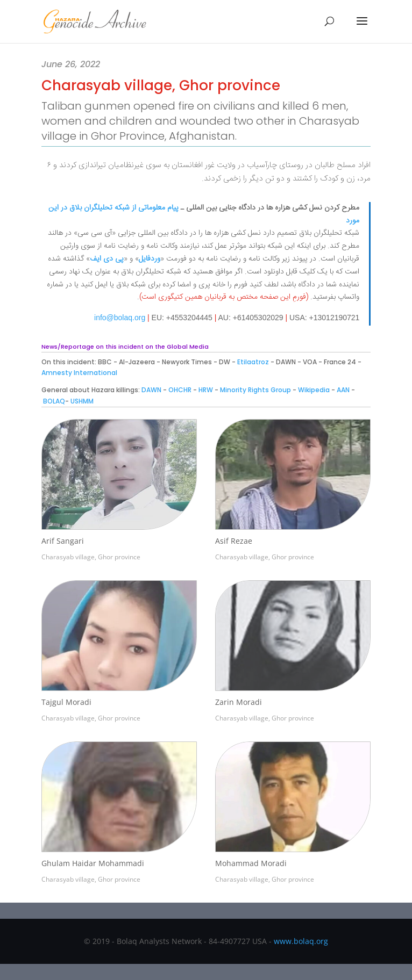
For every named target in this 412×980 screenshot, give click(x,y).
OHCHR (180, 390)
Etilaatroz (253, 362)
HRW (206, 390)
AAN (343, 390)
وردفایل (150, 259)
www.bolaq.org (301, 941)
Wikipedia (314, 390)
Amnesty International (79, 373)
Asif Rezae (234, 541)
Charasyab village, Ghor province (91, 557)
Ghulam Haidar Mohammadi (93, 863)
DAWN (151, 390)
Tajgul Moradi (66, 702)
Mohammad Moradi (251, 863)
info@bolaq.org (120, 318)
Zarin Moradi (239, 702)
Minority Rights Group (255, 390)
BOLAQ (54, 401)
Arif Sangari (63, 541)
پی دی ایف (107, 259)
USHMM (81, 401)
